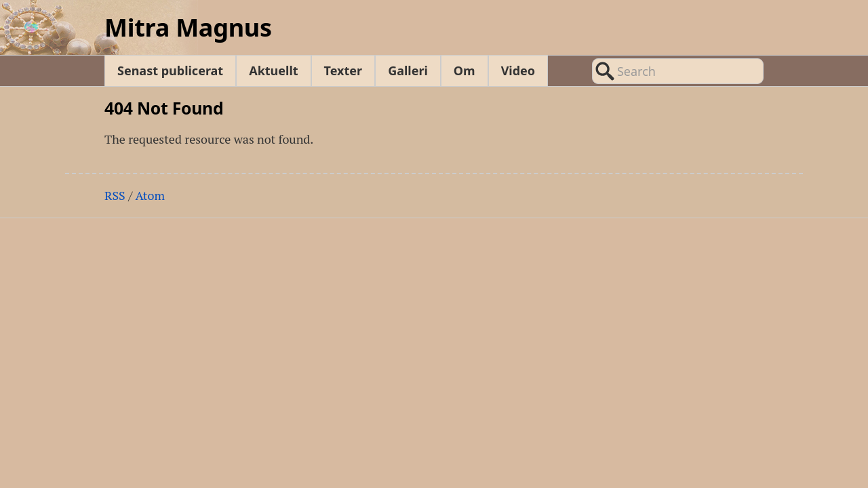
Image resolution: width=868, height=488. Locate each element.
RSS (115, 195)
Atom (150, 195)
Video (518, 70)
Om (465, 70)
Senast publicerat (170, 70)
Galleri (408, 70)
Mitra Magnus (188, 27)
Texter (343, 70)
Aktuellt (273, 70)
